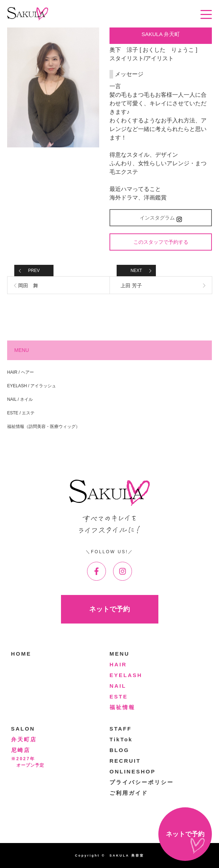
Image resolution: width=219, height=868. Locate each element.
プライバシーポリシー (142, 782)
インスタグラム (161, 218)
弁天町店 (24, 739)
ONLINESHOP (133, 771)
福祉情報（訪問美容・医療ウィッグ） (44, 427)
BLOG (119, 750)
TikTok (121, 739)
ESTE (119, 697)
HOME (21, 654)
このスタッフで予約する (161, 242)
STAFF (121, 729)
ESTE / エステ (21, 413)
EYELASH (126, 675)
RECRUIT (125, 761)
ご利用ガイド (129, 793)
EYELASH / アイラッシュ (32, 386)
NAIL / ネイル (20, 399)
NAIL (118, 686)
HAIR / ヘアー (21, 372)
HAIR (118, 664)
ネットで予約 (109, 609)
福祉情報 (122, 707)
